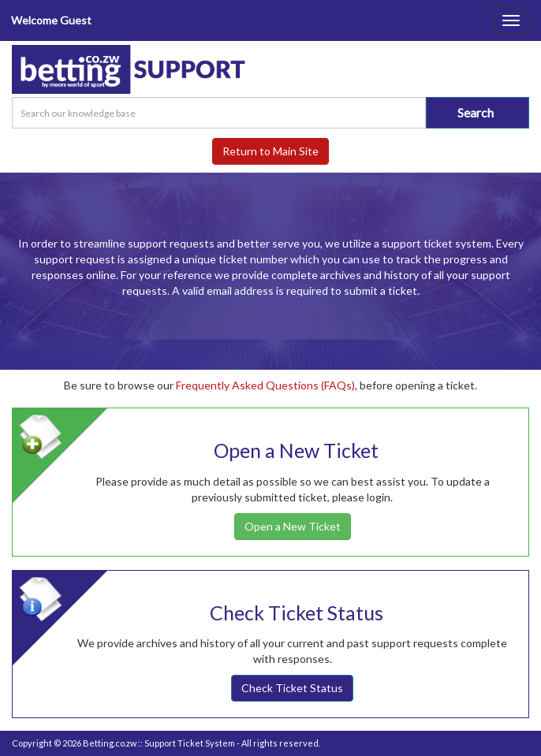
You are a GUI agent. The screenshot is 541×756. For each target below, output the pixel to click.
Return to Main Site (270, 151)
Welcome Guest (51, 20)
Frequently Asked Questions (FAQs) (265, 385)
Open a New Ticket (293, 526)
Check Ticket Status (292, 688)
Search (476, 112)
